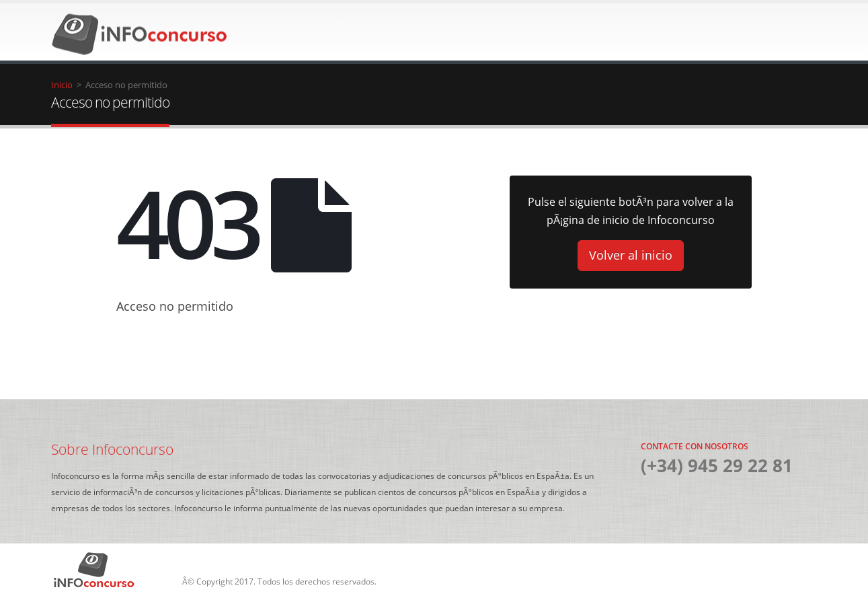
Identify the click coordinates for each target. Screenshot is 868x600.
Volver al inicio (631, 255)
